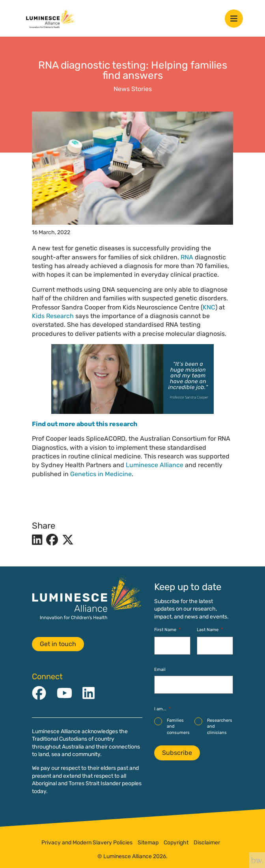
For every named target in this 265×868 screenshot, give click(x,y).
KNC (209, 307)
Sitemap (148, 843)
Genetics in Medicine (101, 474)
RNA (187, 257)
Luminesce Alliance (155, 465)
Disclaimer (207, 843)
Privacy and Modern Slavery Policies (87, 843)
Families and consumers (178, 726)
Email (160, 670)
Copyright (176, 843)
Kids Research (53, 316)
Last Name (210, 630)
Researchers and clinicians (220, 726)
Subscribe (177, 753)
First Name (167, 630)
